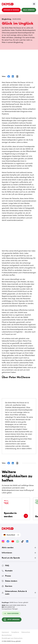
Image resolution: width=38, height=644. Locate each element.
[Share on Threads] (17, 76)
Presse (6, 576)
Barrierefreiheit (7, 635)
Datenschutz (26, 632)
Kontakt (7, 571)
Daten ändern (10, 581)
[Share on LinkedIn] (13, 76)
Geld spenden (29, 10)
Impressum (5, 632)
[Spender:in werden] (26, 516)
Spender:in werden (11, 10)
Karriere (7, 586)
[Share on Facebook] (9, 76)
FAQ (5, 566)
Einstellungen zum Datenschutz (12, 638)
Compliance (15, 632)
